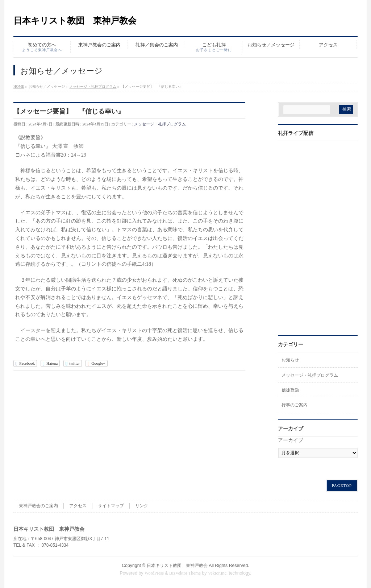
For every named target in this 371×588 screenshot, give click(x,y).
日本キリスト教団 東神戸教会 (75, 21)
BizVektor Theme (185, 573)
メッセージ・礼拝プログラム (160, 124)
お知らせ (290, 360)
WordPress (154, 573)
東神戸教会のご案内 (38, 506)
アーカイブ (291, 440)
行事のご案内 (295, 405)
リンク (142, 506)
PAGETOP (342, 485)
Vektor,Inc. (218, 573)
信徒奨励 (290, 390)
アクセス (78, 506)
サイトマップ (111, 506)
